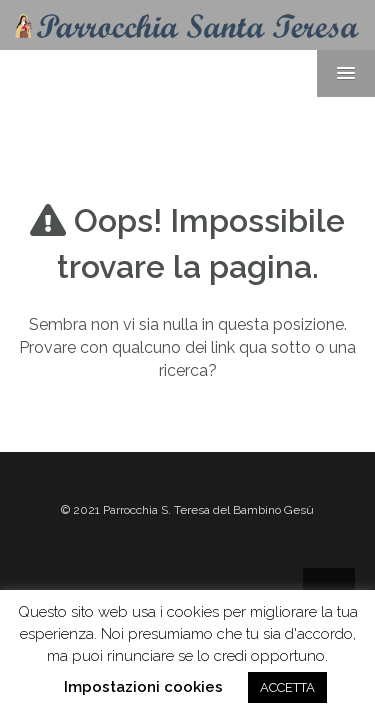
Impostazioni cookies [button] (143, 687)
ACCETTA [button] (287, 687)
